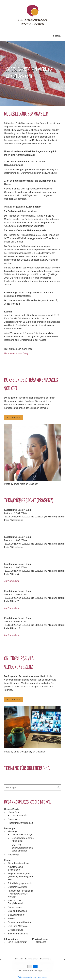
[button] (13, 417)
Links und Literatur (17, 942)
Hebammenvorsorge (22, 834)
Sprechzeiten (15, 819)
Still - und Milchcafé (18, 926)
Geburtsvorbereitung (18, 863)
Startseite (18, 959)
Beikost (12, 919)
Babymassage (15, 907)
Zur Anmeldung (12, 581)
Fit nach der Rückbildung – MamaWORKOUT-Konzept (20, 894)
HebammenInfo (19, 815)
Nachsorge (13, 855)
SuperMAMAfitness (18, 887)
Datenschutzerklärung (23, 964)
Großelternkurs (16, 930)
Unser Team (14, 812)
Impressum (46, 959)
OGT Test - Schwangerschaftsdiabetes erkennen (23, 848)
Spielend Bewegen (17, 911)
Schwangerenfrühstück (19, 922)
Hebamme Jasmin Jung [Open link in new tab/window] (16, 353)
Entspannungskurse (18, 934)
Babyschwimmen (16, 915)
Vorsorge (12, 831)
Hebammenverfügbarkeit (20, 823)
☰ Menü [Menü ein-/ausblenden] (57, 36)
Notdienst (41, 942)
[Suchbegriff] (32, 788)
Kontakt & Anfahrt (45, 964)
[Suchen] (59, 788)
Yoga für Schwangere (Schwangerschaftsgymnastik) (20, 877)
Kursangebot (32, 959)
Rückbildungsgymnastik (20, 883)
